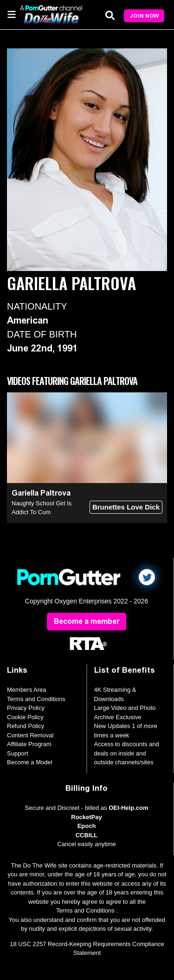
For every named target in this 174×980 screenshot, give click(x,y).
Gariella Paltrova (41, 493)
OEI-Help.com (128, 808)
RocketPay (86, 817)
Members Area (27, 690)
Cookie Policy (25, 717)
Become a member (87, 621)
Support (18, 753)
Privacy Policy (26, 708)
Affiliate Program (29, 744)
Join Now (144, 16)
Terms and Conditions (36, 699)
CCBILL (87, 835)
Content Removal (30, 735)
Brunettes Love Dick (126, 507)
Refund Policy (26, 726)
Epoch (87, 826)
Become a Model (30, 762)
